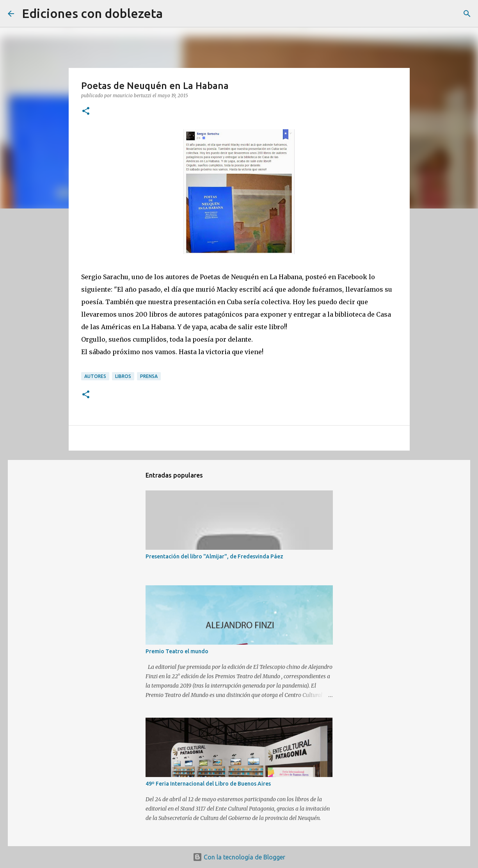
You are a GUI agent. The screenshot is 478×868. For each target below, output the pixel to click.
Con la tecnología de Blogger (239, 857)
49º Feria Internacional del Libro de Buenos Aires (208, 784)
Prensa (149, 376)
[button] (86, 111)
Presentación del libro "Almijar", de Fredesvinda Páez (214, 556)
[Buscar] (174, 14)
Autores (95, 376)
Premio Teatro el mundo (177, 651)
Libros (123, 376)
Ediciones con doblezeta (92, 13)
